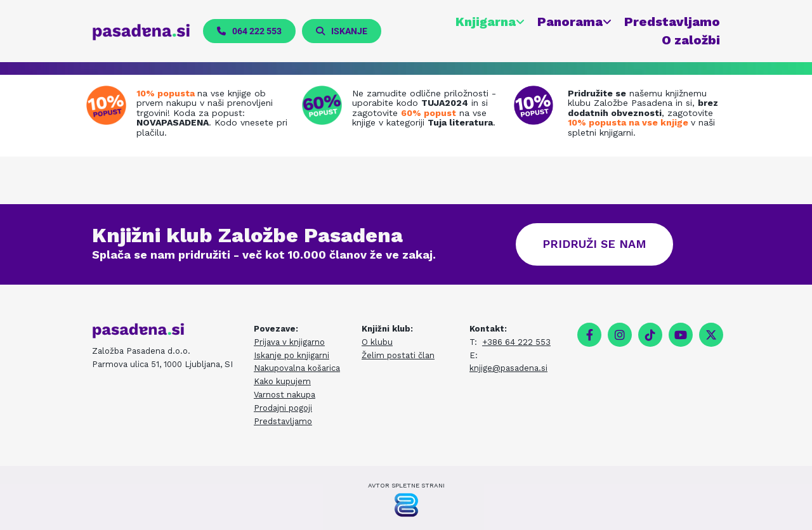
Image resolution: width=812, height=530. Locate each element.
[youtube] (681, 335)
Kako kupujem (282, 381)
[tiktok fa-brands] (650, 335)
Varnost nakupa (285, 395)
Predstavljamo (672, 22)
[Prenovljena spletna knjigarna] (109, 105)
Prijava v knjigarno (289, 342)
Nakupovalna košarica (297, 368)
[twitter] (711, 335)
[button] (249, 31)
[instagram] (620, 335)
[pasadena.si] (141, 32)
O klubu (377, 342)
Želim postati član (398, 355)
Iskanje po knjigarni (291, 355)
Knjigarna (486, 22)
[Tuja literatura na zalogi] (325, 105)
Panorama (570, 22)
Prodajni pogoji (283, 408)
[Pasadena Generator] (406, 505)
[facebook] (589, 335)
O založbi (691, 40)
